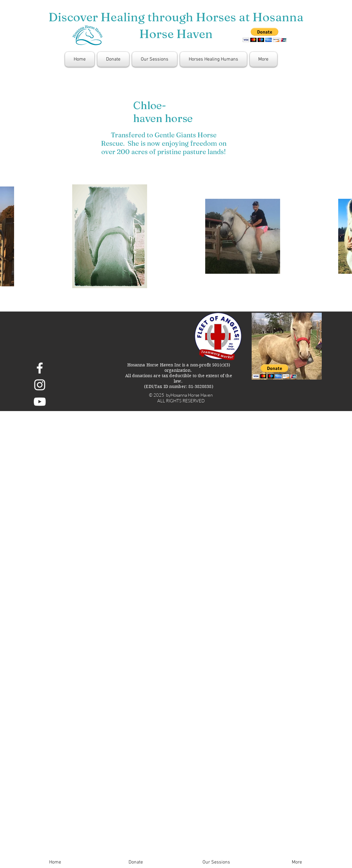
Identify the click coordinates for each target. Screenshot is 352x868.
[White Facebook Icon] (40, 368)
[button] (275, 371)
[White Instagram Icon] (40, 385)
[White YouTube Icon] (40, 402)
